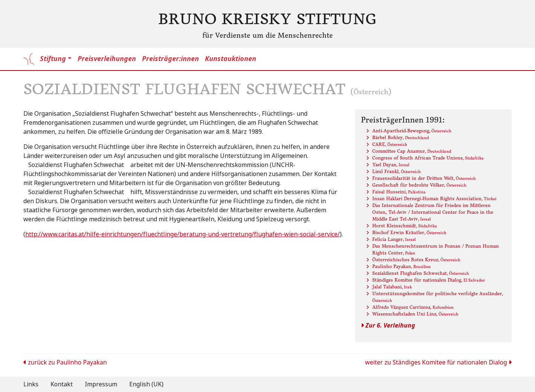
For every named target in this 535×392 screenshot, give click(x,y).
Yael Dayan (391, 165)
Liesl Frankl (397, 171)
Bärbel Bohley (400, 137)
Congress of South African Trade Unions (428, 158)
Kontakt (62, 384)
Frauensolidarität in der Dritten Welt (424, 178)
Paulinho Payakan (401, 266)
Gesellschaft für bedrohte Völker (419, 185)
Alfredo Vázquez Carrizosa (413, 307)
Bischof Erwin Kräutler (409, 232)
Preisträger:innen (170, 59)
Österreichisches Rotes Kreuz (416, 260)
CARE (390, 144)
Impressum (101, 384)
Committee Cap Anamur (412, 151)
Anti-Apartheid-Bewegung (412, 131)
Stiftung (53, 59)
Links (31, 384)
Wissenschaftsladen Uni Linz (415, 314)
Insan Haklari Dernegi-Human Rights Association (434, 198)
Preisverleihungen (107, 59)
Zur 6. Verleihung (388, 325)
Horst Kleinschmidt (405, 226)
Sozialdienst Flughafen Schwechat (421, 273)
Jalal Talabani (392, 287)
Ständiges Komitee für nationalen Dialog (429, 280)
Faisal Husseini (399, 192)
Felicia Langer (394, 239)
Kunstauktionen (231, 59)
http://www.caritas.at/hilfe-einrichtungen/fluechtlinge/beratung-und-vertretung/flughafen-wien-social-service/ (183, 234)
